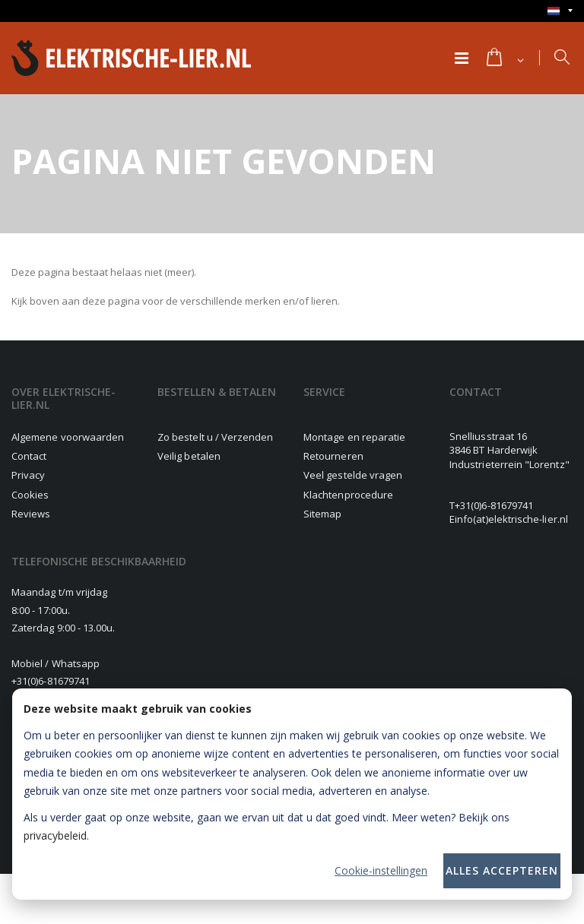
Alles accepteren (502, 870)
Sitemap (322, 514)
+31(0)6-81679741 (494, 505)
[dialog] (292, 794)
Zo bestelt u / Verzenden (216, 437)
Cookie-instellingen (381, 870)
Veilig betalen (189, 456)
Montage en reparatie (354, 437)
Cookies (30, 495)
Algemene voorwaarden (68, 437)
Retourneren (333, 456)
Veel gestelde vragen (353, 475)
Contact (29, 456)
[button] (504, 59)
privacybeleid (55, 835)
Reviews (31, 514)
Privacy (28, 475)
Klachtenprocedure (348, 495)
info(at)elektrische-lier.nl (511, 519)
